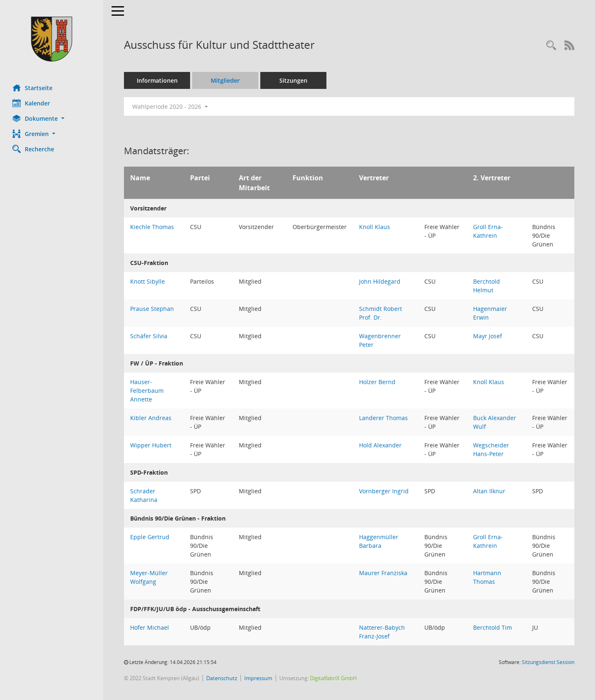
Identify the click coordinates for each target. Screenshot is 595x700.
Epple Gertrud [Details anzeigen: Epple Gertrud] (150, 537)
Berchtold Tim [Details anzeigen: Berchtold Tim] (493, 627)
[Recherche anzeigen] (551, 46)
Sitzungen (293, 80)
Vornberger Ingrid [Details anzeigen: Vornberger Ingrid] (384, 491)
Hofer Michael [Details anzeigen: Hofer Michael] (150, 627)
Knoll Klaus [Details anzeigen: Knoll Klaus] (375, 227)
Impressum (258, 678)
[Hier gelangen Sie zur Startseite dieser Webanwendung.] (52, 39)
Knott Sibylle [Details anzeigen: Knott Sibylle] (148, 281)
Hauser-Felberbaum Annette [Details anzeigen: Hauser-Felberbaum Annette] (147, 391)
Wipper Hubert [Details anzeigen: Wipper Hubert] (151, 445)
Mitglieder (225, 80)
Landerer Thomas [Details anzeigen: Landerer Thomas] (383, 418)
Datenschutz (222, 678)
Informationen (157, 80)
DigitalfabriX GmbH (333, 678)
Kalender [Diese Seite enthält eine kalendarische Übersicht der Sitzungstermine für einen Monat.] (31, 103)
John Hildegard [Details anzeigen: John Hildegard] (380, 281)
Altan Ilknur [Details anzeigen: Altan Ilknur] (489, 491)
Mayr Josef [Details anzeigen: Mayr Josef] (488, 336)
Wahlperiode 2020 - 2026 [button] (170, 106)
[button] (52, 118)
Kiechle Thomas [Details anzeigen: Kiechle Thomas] (152, 227)
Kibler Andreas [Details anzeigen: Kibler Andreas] (151, 418)
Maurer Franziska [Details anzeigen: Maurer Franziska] (383, 573)
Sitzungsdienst (548, 662)
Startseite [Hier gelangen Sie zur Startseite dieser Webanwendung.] (32, 88)
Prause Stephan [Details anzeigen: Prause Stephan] (152, 309)
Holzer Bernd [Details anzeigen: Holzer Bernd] (377, 382)
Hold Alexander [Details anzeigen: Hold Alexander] (380, 445)
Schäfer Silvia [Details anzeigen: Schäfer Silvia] (149, 336)
